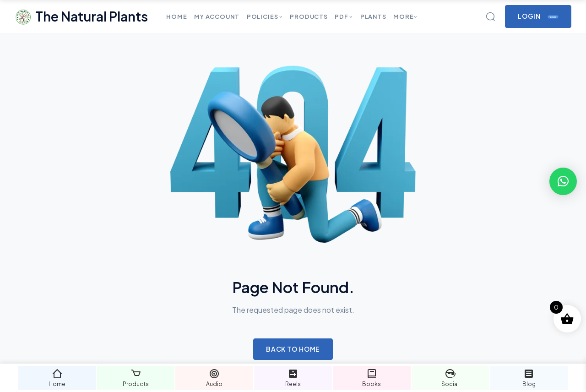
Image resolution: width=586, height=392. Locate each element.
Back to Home (293, 349)
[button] (563, 181)
